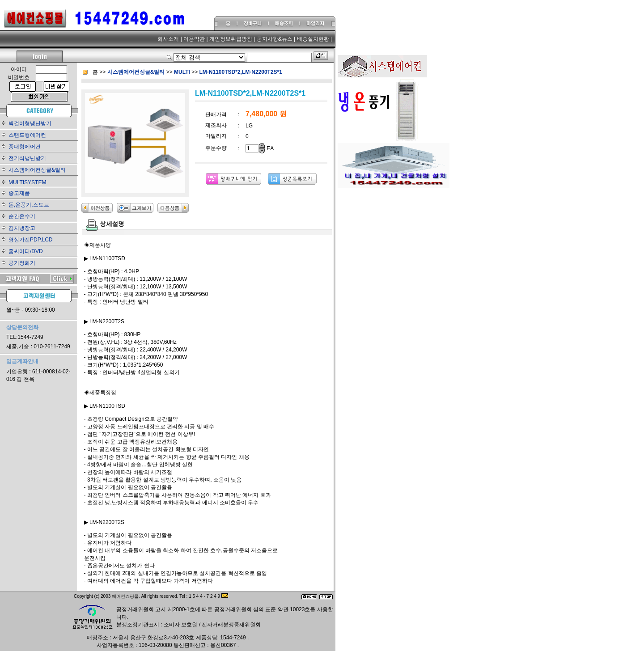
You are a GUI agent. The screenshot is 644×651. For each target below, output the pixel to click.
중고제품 (19, 193)
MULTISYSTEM (27, 182)
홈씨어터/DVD (26, 251)
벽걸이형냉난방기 (30, 123)
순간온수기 (22, 216)
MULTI (183, 72)
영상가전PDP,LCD (30, 240)
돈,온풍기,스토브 (29, 205)
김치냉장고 (22, 228)
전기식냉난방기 (27, 158)
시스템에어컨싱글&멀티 (37, 170)
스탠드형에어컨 (27, 135)
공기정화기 (22, 263)
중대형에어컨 (25, 147)
